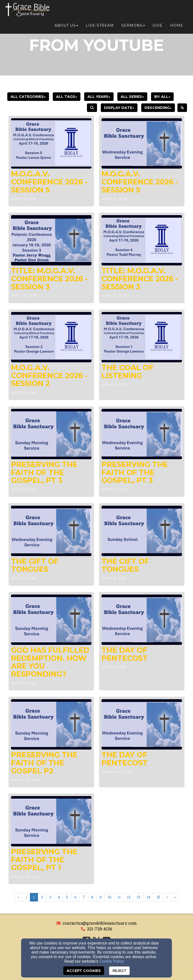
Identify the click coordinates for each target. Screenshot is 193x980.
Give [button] (158, 11)
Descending (158, 108)
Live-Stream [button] (100, 11)
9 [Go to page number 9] (101, 897)
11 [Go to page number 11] (119, 897)
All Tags (67, 97)
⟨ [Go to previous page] (26, 897)
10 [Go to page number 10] (110, 897)
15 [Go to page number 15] (158, 897)
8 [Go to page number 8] (92, 897)
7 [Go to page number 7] (84, 897)
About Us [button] (66, 11)
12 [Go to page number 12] (129, 897)
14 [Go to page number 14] (148, 897)
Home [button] (177, 11)
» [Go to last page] (175, 897)
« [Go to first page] (19, 897)
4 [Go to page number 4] (59, 897)
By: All (162, 97)
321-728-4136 (100, 929)
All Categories (28, 97)
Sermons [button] (133, 11)
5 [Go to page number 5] (67, 897)
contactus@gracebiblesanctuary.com (100, 923)
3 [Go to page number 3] (50, 897)
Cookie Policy (112, 961)
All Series (132, 97)
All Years (99, 97)
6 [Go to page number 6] (75, 897)
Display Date (119, 108)
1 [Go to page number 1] (34, 897)
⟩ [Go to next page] (167, 897)
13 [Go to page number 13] (138, 897)
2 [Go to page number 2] (42, 897)
